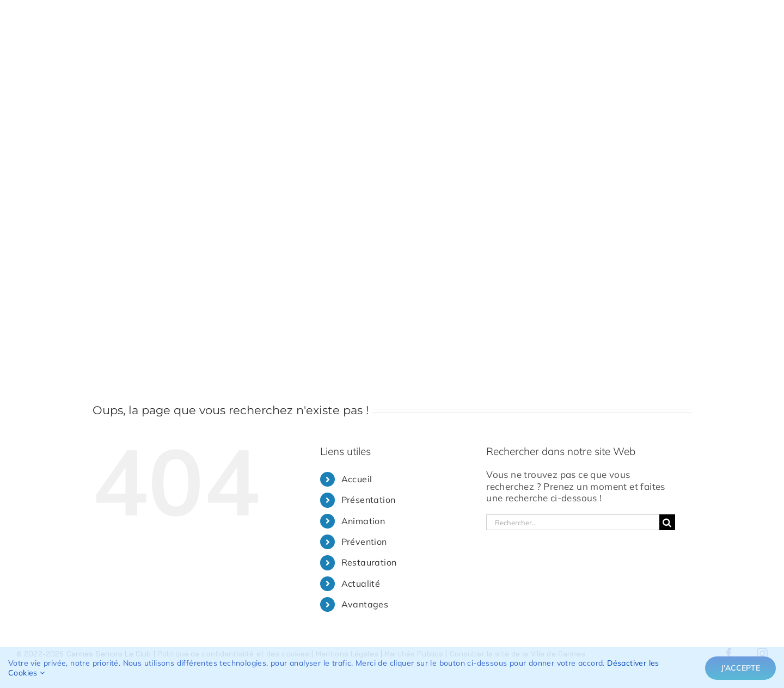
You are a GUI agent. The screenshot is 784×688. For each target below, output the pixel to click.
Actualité (361, 583)
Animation (363, 521)
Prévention (364, 542)
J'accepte (740, 668)
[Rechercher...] (573, 522)
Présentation (369, 500)
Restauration (369, 562)
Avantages (365, 604)
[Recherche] (667, 522)
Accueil (357, 479)
